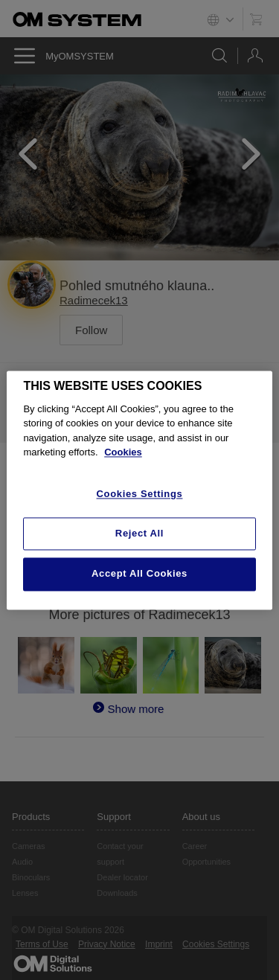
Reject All (139, 534)
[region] (139, 490)
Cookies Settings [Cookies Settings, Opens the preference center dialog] (140, 494)
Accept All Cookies (139, 574)
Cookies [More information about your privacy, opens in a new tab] (123, 453)
